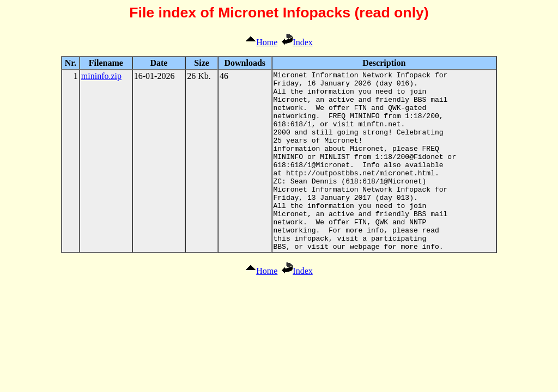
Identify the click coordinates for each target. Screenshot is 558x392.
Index (297, 42)
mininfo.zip (101, 76)
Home (261, 42)
